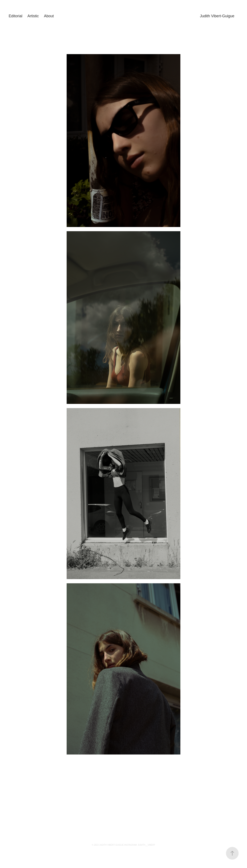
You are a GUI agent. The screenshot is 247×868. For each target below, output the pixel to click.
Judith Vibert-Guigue (217, 16)
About (49, 16)
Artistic (33, 16)
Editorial (15, 16)
